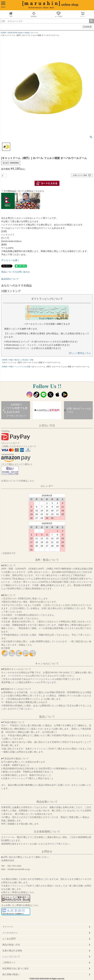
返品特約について (10, 279)
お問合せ (47, 851)
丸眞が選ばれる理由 (12, 951)
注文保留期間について (47, 832)
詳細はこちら (25, 645)
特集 (11, 360)
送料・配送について (47, 560)
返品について (47, 717)
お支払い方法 (47, 425)
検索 (91, 21)
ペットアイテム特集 (23, 367)
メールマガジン (10, 933)
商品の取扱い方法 (11, 945)
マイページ (8, 927)
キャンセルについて (47, 664)
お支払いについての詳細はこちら (18, 481)
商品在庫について (47, 802)
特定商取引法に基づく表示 (16, 968)
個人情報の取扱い (11, 974)
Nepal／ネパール (31, 33)
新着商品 (34, 14)
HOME (3, 33)
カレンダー (47, 486)
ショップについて (11, 957)
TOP (11, 14)
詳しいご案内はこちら (80, 353)
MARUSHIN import (15, 33)
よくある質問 (9, 939)
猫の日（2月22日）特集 (24, 360)
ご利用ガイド (9, 962)
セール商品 (59, 14)
